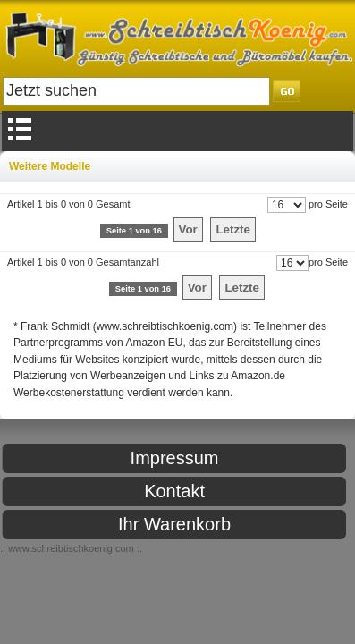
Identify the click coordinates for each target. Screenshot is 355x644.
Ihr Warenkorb (174, 524)
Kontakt (174, 491)
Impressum (175, 458)
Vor (188, 229)
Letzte (233, 229)
